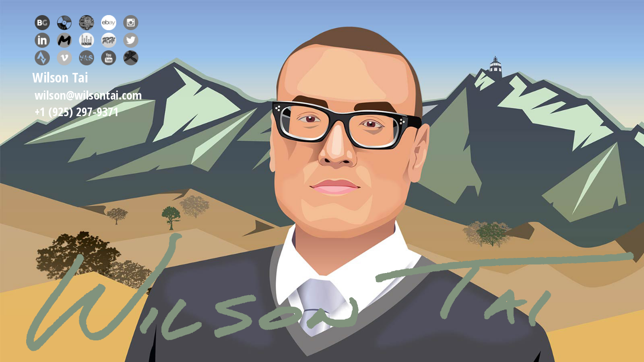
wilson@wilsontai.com (88, 95)
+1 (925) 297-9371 (77, 111)
